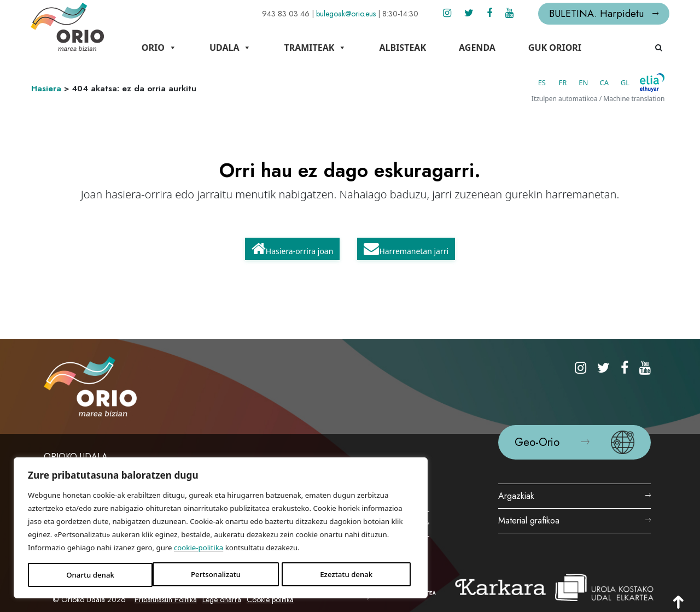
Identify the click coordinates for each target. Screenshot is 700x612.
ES (528, 79)
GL (611, 79)
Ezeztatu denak (143, 566)
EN (570, 79)
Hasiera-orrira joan (293, 245)
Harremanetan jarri (406, 245)
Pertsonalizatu (70, 566)
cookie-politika (81, 539)
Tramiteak (336, 48)
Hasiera (60, 85)
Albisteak (424, 48)
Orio (180, 48)
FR (549, 79)
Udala (252, 48)
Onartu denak (215, 566)
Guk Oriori (576, 48)
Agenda (498, 48)
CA (590, 79)
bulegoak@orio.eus (332, 14)
